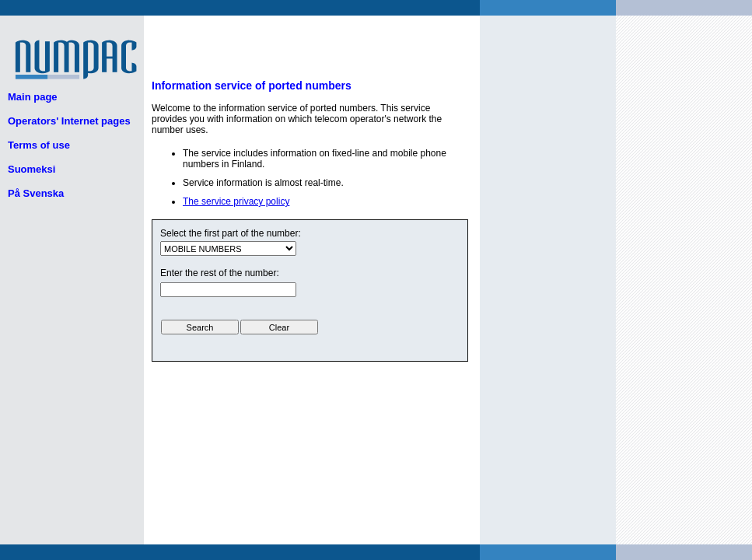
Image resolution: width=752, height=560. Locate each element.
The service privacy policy (236, 201)
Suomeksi (31, 169)
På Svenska (36, 193)
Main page (33, 97)
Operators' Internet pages (69, 121)
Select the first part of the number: (231, 233)
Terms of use (39, 145)
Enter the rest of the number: (220, 273)
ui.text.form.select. (228, 248)
